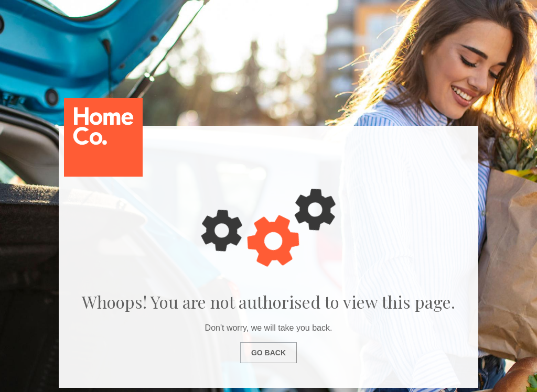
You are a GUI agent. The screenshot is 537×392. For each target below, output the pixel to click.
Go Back (268, 353)
